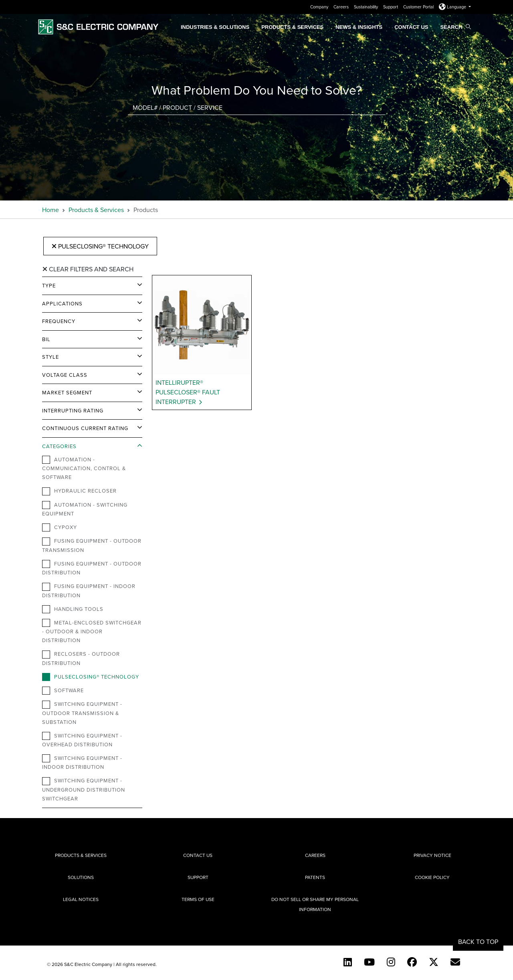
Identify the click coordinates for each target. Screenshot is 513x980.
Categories (59, 446)
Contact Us (411, 27)
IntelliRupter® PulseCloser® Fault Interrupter (188, 392)
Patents (315, 877)
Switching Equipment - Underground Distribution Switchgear (84, 789)
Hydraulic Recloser (79, 491)
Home (50, 210)
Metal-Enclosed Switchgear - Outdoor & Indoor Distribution (92, 631)
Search (455, 27)
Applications (62, 303)
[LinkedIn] (348, 962)
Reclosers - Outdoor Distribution (81, 658)
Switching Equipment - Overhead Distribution (82, 740)
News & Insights (359, 27)
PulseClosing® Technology (100, 246)
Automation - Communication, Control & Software (84, 468)
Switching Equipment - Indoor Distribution (82, 762)
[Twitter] (434, 962)
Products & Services (292, 27)
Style (50, 357)
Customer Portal (419, 7)
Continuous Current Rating (85, 428)
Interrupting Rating (73, 410)
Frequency (59, 321)
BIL (46, 339)
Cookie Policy (432, 877)
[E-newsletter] (455, 962)
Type (49, 285)
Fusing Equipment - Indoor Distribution (89, 590)
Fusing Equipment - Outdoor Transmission (92, 545)
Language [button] (453, 7)
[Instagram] (391, 962)
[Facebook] (412, 962)
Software (63, 691)
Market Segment (67, 392)
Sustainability (367, 7)
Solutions (81, 877)
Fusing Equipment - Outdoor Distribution (92, 568)
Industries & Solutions (215, 27)
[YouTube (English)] (369, 962)
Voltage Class (65, 375)
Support (391, 7)
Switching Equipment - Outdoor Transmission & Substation (82, 713)
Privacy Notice (432, 855)
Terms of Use (198, 899)
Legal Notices (81, 899)
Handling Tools (73, 609)
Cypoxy (60, 527)
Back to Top (478, 942)
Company (320, 7)
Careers (342, 7)
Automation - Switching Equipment (85, 509)
